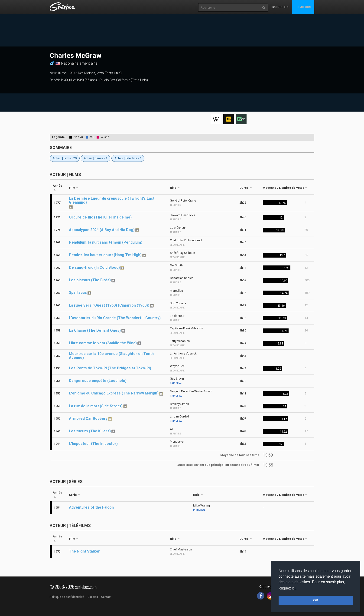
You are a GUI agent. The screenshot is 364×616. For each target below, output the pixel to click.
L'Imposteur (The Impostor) (93, 444)
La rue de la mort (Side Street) (96, 406)
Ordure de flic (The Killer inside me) (100, 217)
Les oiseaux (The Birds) (90, 280)
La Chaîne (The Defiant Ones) (95, 330)
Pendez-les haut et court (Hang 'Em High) (105, 255)
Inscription (280, 7)
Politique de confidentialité (67, 597)
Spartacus (78, 293)
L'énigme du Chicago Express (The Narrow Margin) (114, 393)
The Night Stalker (84, 551)
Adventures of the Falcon (91, 507)
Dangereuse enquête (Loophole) (98, 381)
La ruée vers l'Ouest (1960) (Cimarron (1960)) (109, 305)
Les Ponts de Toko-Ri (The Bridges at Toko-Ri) (110, 368)
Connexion (303, 7)
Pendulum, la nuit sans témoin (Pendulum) (106, 242)
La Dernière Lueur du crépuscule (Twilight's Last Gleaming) (112, 200)
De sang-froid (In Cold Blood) (94, 267)
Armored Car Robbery (88, 419)
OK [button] (316, 600)
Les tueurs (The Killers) (90, 431)
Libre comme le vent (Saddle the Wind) (103, 343)
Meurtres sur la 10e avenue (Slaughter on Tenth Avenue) (111, 356)
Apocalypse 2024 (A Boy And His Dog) (102, 230)
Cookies (93, 597)
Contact (106, 597)
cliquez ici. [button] (288, 588)
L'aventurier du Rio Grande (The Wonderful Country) (115, 318)
